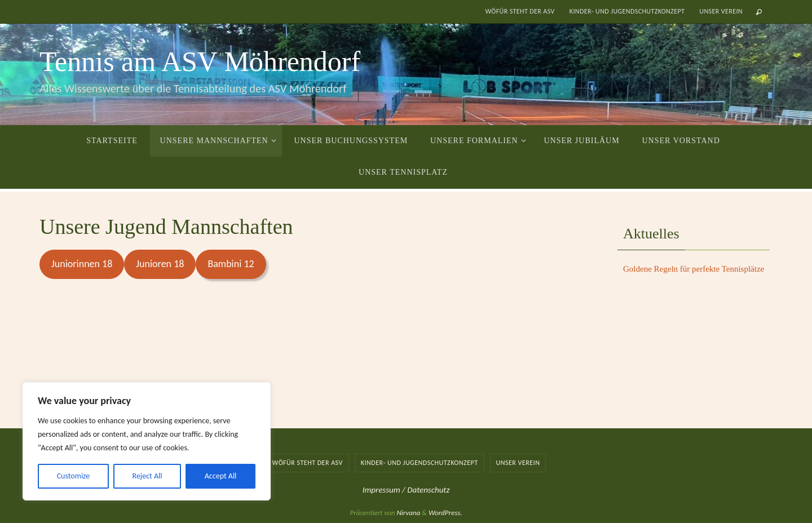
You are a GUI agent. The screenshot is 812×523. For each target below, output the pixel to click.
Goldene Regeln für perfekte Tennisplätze (694, 269)
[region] (147, 441)
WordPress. (445, 513)
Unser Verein (721, 11)
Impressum (382, 490)
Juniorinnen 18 (82, 264)
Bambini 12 (231, 264)
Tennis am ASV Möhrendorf (200, 61)
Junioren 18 (160, 264)
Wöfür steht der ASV (520, 11)
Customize (74, 476)
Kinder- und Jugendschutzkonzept (627, 11)
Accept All (221, 476)
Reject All (147, 476)
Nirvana (408, 513)
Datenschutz (428, 490)
